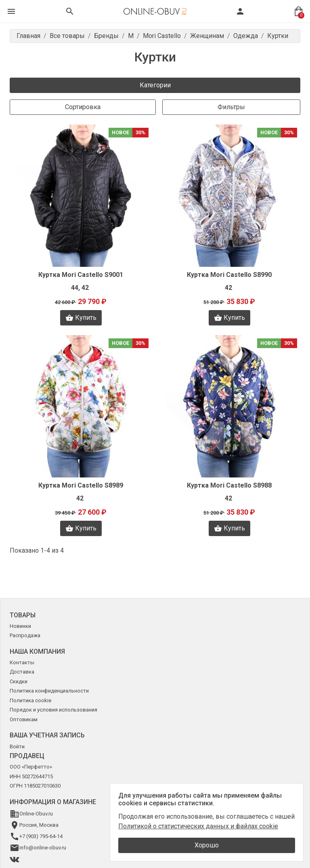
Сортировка (83, 107)
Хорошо (207, 845)
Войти (17, 747)
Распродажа (25, 635)
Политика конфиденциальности (49, 691)
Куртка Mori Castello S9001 (81, 275)
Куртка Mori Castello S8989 (81, 485)
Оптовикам (24, 719)
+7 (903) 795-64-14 (41, 836)
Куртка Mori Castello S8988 (229, 485)
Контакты (22, 662)
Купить (81, 318)
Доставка (22, 672)
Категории (155, 85)
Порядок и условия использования (53, 710)
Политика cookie (30, 700)
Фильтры (231, 107)
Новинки (20, 626)
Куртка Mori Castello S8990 (229, 275)
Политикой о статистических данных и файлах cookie (198, 826)
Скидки (19, 681)
